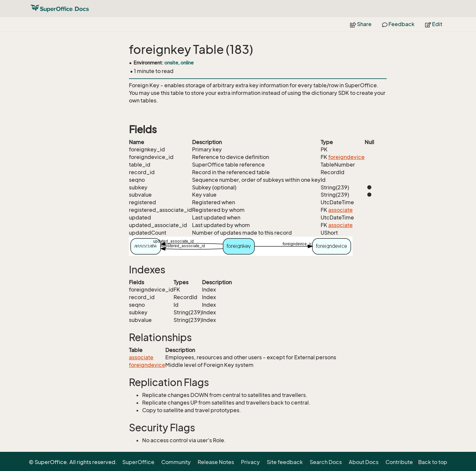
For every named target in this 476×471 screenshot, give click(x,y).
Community (176, 462)
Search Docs (326, 462)
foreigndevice (346, 157)
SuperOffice (138, 462)
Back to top (433, 462)
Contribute (399, 462)
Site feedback (285, 462)
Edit (434, 24)
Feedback (398, 24)
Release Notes (216, 462)
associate (340, 210)
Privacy (250, 462)
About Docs (364, 462)
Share (361, 24)
